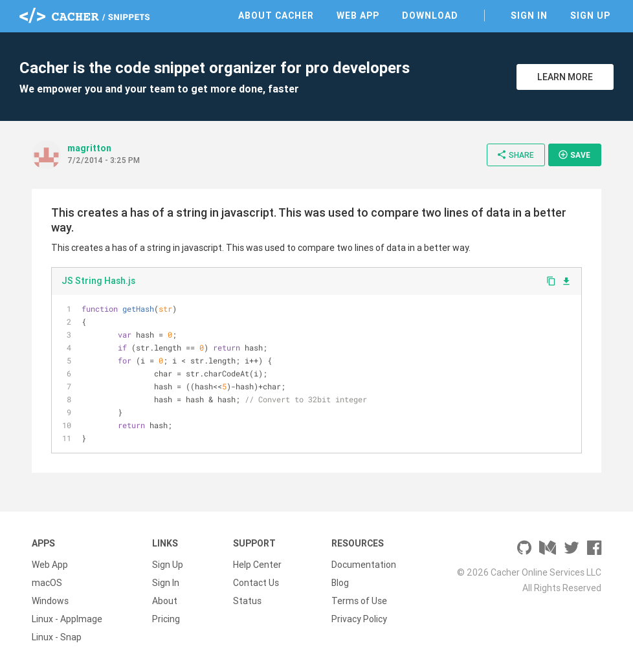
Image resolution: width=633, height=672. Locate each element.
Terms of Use (359, 601)
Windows (50, 601)
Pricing (166, 619)
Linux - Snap (57, 637)
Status (247, 601)
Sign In (529, 16)
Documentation (364, 565)
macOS (47, 583)
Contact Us (256, 583)
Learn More (565, 77)
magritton (89, 148)
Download (430, 16)
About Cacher (276, 16)
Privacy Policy (359, 619)
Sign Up (590, 16)
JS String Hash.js (98, 281)
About (165, 601)
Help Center (257, 565)
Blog (340, 583)
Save (574, 155)
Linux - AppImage (67, 619)
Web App (358, 16)
